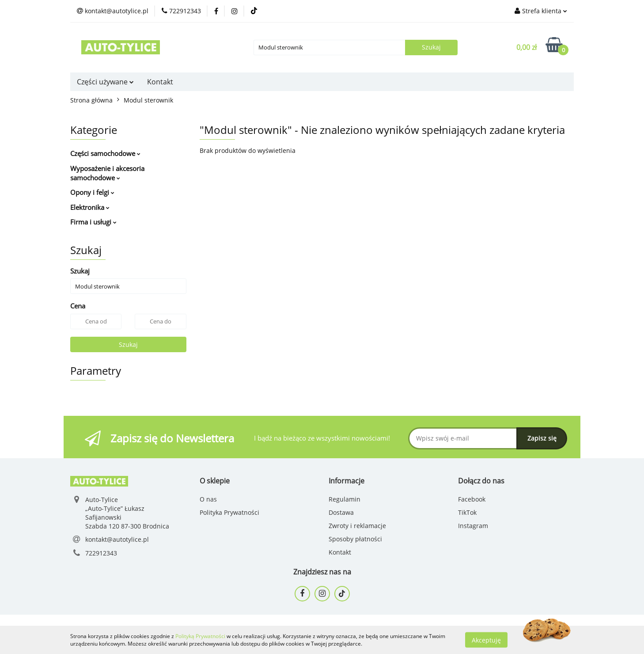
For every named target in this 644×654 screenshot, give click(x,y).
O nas (208, 499)
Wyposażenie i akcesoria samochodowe (107, 173)
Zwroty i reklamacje (357, 526)
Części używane (105, 82)
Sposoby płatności (355, 539)
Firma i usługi (93, 222)
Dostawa (341, 512)
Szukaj (128, 344)
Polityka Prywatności (229, 512)
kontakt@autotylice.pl (117, 539)
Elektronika (90, 207)
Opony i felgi (92, 192)
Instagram (473, 526)
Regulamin (345, 499)
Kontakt (160, 82)
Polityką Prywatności (200, 636)
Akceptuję (486, 640)
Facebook (472, 499)
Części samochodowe (105, 153)
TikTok (467, 512)
